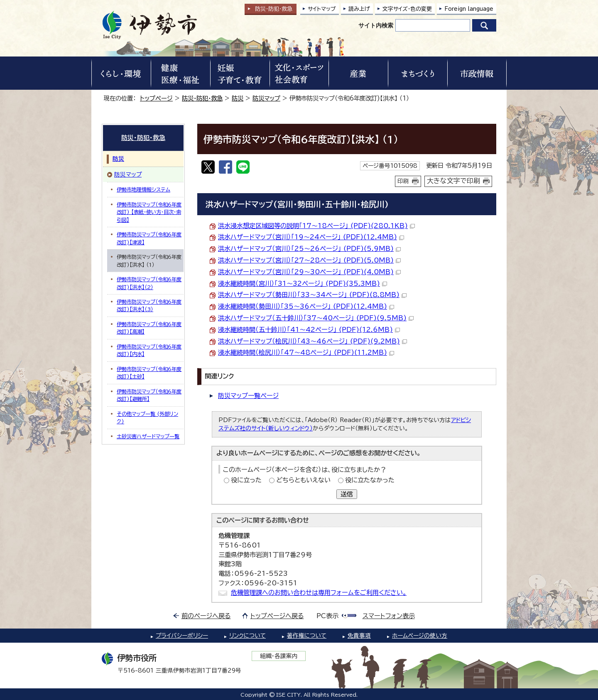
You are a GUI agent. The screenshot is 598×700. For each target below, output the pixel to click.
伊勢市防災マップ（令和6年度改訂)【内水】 (149, 350)
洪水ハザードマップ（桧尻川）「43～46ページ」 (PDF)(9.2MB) (312, 341)
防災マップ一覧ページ (248, 396)
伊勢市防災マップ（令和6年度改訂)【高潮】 (149, 328)
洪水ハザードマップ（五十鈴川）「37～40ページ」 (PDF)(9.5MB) (316, 318)
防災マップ (266, 98)
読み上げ (359, 9)
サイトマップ (322, 9)
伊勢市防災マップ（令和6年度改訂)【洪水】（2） (149, 283)
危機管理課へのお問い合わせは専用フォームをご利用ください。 (319, 593)
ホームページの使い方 (420, 636)
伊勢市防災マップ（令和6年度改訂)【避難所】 (149, 395)
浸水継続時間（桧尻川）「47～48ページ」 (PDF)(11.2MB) (306, 352)
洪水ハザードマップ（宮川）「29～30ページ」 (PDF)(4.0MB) (309, 272)
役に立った (246, 480)
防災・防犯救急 (274, 9)
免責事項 (359, 636)
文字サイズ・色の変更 (407, 9)
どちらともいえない (303, 480)
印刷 (403, 181)
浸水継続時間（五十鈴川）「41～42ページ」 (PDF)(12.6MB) (309, 330)
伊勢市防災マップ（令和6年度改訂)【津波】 (149, 238)
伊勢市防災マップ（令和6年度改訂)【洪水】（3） (149, 305)
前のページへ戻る (206, 616)
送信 (347, 494)
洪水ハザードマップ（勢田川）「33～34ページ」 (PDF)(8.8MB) (312, 295)
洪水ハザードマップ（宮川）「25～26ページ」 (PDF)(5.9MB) (309, 249)
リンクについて (248, 636)
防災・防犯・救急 (202, 98)
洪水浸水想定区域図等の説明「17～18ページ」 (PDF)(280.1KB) (316, 226)
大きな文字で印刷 (453, 181)
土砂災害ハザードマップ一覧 (148, 436)
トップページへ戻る (277, 616)
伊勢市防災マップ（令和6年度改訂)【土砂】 (149, 373)
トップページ (156, 98)
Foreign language (469, 9)
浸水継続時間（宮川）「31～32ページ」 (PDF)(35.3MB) (303, 284)
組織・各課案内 (279, 656)
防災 (238, 98)
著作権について (307, 636)
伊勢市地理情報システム (143, 189)
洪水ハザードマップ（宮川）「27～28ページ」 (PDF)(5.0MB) (309, 260)
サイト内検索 (376, 25)
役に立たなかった (370, 480)
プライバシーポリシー (182, 636)
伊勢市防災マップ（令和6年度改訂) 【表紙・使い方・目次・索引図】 (149, 212)
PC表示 (327, 616)
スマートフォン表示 (389, 616)
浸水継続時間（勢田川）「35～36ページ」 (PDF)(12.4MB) (306, 306)
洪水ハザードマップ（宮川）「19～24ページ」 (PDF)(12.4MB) (311, 237)
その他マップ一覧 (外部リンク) (147, 418)
